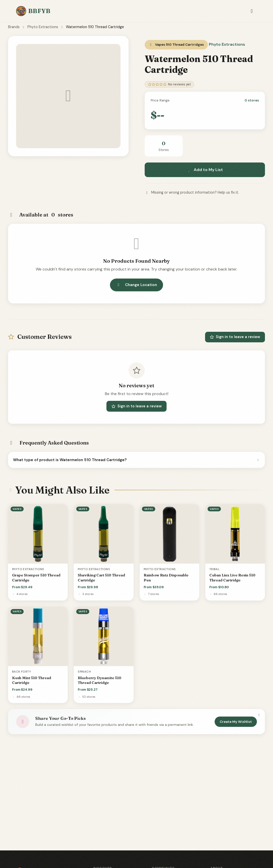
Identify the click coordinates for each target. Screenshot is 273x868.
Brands (14, 27)
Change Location (136, 285)
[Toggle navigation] (252, 11)
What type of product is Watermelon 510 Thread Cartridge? (136, 460)
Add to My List (205, 170)
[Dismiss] (259, 715)
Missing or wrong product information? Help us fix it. (192, 192)
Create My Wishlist (236, 722)
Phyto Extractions (43, 27)
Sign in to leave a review (235, 337)
